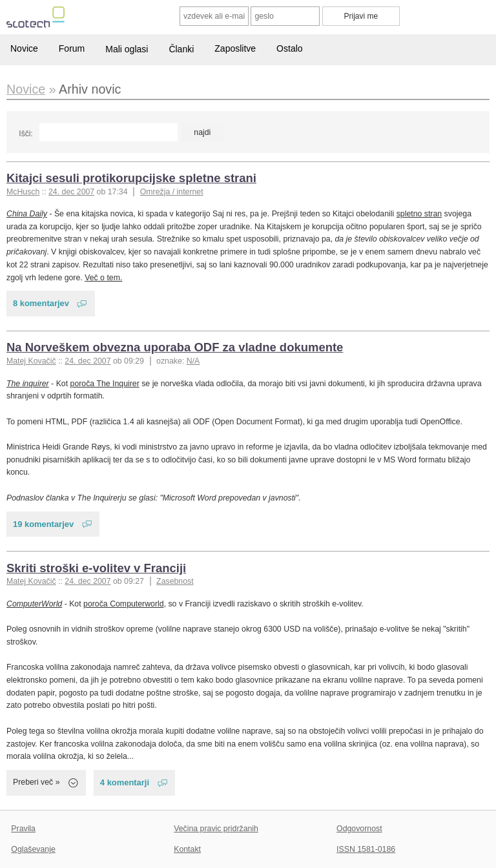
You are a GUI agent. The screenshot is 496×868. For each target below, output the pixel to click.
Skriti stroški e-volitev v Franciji (96, 568)
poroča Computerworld (124, 604)
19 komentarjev (43, 524)
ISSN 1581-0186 (366, 849)
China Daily (27, 214)
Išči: (26, 134)
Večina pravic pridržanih (216, 829)
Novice (24, 48)
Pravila (23, 829)
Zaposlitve (235, 48)
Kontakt (187, 849)
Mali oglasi (127, 49)
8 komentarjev (41, 303)
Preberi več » (36, 782)
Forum (72, 48)
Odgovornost (359, 829)
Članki (181, 49)
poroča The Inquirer (105, 384)
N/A (193, 361)
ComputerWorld (34, 604)
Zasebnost (175, 581)
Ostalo (289, 48)
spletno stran (419, 214)
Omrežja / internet (172, 192)
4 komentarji (125, 782)
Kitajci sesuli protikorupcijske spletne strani (131, 178)
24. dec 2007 (71, 192)
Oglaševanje (33, 849)
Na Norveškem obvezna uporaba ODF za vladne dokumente (175, 347)
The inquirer (28, 384)
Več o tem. (103, 278)
